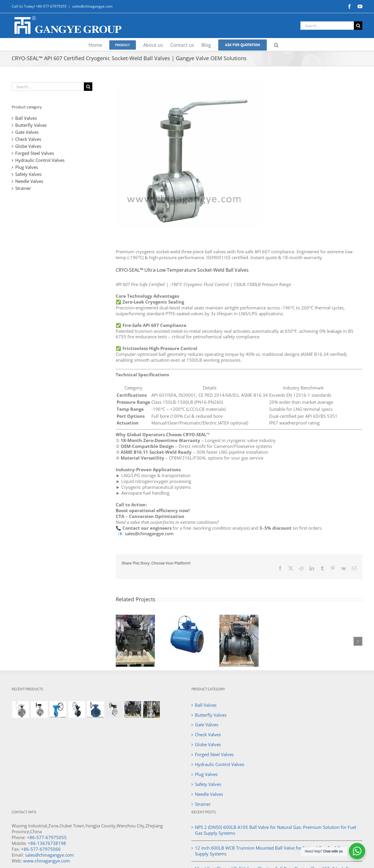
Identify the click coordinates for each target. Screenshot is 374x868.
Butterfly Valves (31, 125)
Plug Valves (27, 167)
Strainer (23, 188)
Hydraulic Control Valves (40, 160)
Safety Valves (28, 174)
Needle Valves (29, 181)
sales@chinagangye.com (92, 6)
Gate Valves (27, 132)
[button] (276, 45)
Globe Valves (28, 146)
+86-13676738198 (47, 843)
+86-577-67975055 (47, 837)
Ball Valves (26, 118)
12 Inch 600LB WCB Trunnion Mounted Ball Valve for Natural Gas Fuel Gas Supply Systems (270, 851)
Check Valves (28, 139)
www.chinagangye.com (46, 861)
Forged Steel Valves (35, 153)
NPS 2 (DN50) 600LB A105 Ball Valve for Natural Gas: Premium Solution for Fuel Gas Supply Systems (276, 830)
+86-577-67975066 (41, 849)
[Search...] (327, 26)
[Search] (358, 26)
